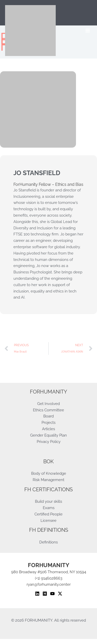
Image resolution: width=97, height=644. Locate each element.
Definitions (48, 542)
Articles (48, 429)
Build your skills (48, 501)
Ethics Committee (48, 410)
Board (48, 416)
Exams (49, 508)
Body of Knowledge (49, 473)
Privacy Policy (49, 442)
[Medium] (45, 594)
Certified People (48, 514)
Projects (48, 422)
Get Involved (48, 404)
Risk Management (48, 480)
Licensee (48, 520)
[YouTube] (52, 594)
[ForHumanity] (30, 31)
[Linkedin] (37, 594)
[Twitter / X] (60, 594)
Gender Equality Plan (48, 435)
